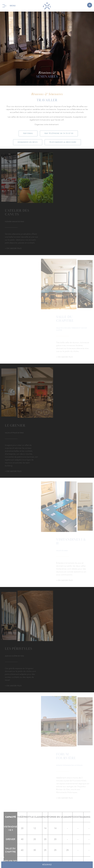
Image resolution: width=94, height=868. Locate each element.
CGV (59, 855)
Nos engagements (38, 852)
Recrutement (54, 852)
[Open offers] (90, 5)
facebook (41, 735)
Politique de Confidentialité (42, 855)
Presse (24, 852)
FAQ (17, 852)
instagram (47, 735)
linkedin (53, 735)
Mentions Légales (71, 852)
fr (67, 855)
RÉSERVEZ (47, 865)
